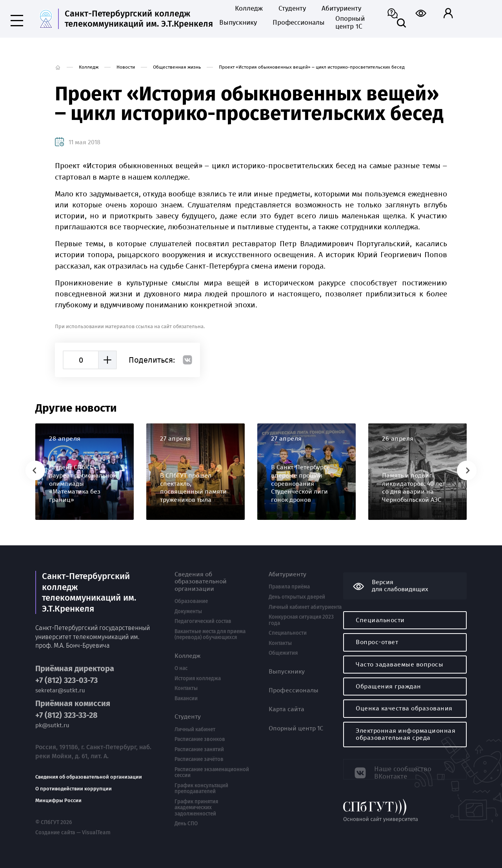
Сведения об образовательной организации (89, 775)
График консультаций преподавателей (201, 789)
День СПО (186, 824)
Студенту (292, 9)
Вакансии (186, 699)
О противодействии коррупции (74, 786)
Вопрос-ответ (377, 642)
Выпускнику (238, 23)
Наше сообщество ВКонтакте (405, 769)
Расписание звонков (200, 739)
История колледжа (198, 679)
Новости (126, 67)
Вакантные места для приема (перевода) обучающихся (210, 635)
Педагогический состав (203, 621)
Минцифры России (58, 798)
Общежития (283, 653)
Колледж (249, 9)
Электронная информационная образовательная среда (406, 734)
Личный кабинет (195, 730)
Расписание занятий (199, 750)
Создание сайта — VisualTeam (70, 830)
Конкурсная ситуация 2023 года (301, 620)
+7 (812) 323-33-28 (66, 713)
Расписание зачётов (199, 759)
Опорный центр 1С (350, 23)
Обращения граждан (388, 686)
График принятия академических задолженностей (196, 808)
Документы (188, 612)
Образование (191, 601)
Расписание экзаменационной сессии (212, 773)
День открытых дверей (297, 597)
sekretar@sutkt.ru (60, 688)
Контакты (186, 688)
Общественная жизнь (177, 67)
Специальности (288, 633)
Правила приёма (289, 587)
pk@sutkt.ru (52, 723)
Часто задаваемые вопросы (399, 664)
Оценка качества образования (404, 708)
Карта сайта (286, 709)
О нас (181, 668)
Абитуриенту (341, 9)
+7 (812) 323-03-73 (66, 678)
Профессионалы (296, 23)
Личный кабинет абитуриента (305, 607)
